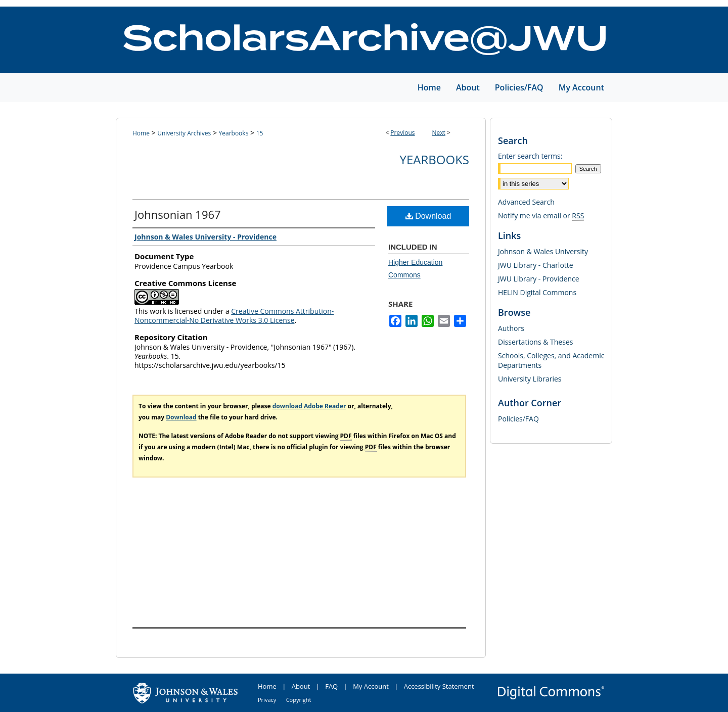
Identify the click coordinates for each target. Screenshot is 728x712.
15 (260, 133)
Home (141, 133)
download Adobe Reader (309, 406)
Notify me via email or (541, 216)
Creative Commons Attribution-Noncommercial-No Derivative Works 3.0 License (234, 316)
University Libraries (530, 379)
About (301, 686)
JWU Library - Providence (539, 279)
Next (439, 133)
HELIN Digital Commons (537, 292)
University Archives (184, 133)
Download (428, 216)
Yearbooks (234, 133)
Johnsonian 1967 (178, 214)
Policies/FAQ (518, 419)
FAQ (331, 686)
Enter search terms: (530, 156)
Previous (402, 133)
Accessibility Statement (439, 686)
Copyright (299, 700)
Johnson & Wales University (543, 251)
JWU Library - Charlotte (536, 265)
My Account (371, 686)
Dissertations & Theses (535, 342)
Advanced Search (526, 202)
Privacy (267, 700)
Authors (511, 328)
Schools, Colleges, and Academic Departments (551, 360)
